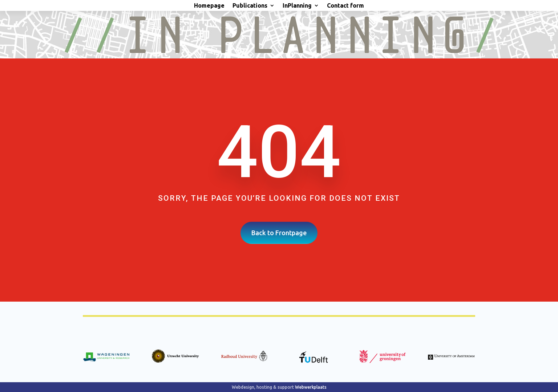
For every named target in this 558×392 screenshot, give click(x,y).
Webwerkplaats (311, 387)
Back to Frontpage (279, 233)
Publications (250, 6)
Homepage (209, 6)
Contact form (345, 6)
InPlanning (297, 6)
